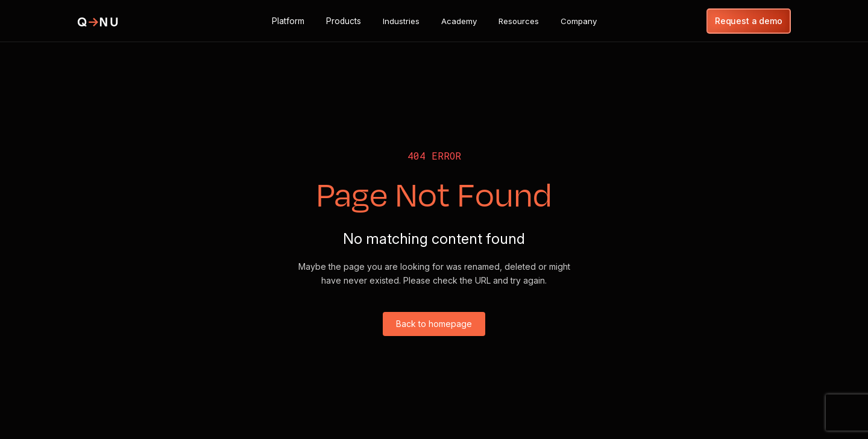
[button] (288, 21)
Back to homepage (434, 324)
